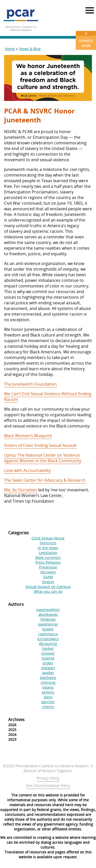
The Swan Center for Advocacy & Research (45, 480)
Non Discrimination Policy (48, 786)
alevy (48, 697)
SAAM (48, 577)
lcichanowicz (48, 639)
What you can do (48, 591)
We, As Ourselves (21, 490)
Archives (16, 720)
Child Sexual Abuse (48, 538)
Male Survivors (48, 557)
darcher (48, 702)
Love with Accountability (27, 470)
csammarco (48, 634)
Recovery (48, 572)
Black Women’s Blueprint (28, 436)
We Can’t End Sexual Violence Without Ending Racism (48, 397)
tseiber (48, 648)
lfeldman (48, 619)
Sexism (48, 582)
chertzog (48, 682)
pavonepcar (48, 624)
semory (48, 692)
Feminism (48, 543)
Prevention (48, 567)
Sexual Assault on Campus (48, 587)
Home (10, 49)
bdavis (48, 687)
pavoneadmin (48, 610)
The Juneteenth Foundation (30, 384)
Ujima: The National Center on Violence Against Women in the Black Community (43, 458)
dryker (48, 663)
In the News (48, 548)
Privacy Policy (48, 778)
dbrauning (48, 644)
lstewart (48, 668)
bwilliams (48, 678)
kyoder (48, 629)
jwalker (48, 673)
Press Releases (48, 562)
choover (48, 653)
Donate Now (86, 39)
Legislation (48, 553)
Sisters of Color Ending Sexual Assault (40, 445)
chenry (48, 707)
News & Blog (30, 49)
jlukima (48, 658)
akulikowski (48, 614)
